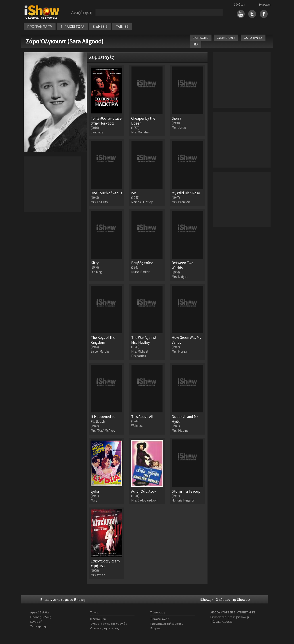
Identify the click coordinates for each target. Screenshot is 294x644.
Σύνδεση (239, 4)
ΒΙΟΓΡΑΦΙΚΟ (201, 38)
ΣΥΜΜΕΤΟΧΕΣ (226, 38)
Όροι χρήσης (39, 626)
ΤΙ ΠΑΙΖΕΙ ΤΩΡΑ (72, 26)
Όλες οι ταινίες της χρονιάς (109, 624)
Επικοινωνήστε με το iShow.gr (63, 599)
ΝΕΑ (196, 44)
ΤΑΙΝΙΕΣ (122, 26)
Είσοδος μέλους (41, 617)
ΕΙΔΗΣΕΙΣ (100, 26)
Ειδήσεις (156, 628)
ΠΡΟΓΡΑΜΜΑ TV (40, 26)
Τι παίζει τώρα (160, 619)
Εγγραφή (265, 4)
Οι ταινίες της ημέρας (105, 628)
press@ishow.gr (239, 617)
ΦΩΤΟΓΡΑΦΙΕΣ (253, 38)
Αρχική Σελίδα (40, 612)
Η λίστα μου (98, 619)
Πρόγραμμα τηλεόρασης (167, 624)
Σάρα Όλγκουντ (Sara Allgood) (65, 41)
